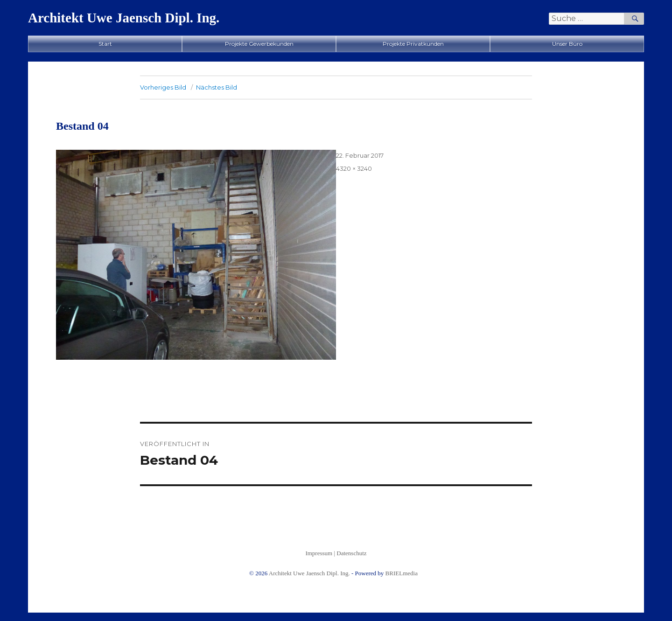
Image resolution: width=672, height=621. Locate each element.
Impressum (319, 553)
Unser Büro (567, 44)
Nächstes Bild (217, 87)
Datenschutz (351, 553)
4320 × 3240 (354, 168)
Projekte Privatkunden (413, 44)
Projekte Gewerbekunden (259, 44)
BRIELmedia (402, 573)
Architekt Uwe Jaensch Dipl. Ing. (124, 18)
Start (105, 44)
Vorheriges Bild (163, 87)
